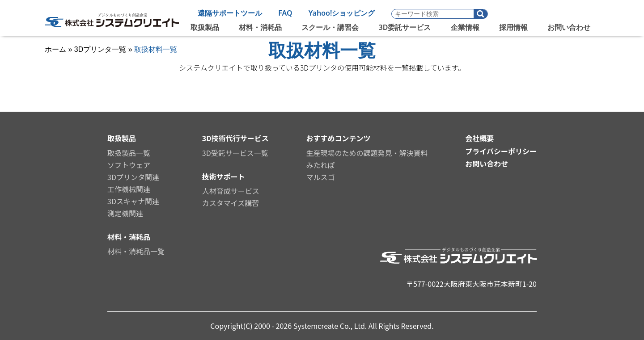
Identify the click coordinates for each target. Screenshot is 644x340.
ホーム (55, 49)
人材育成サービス (231, 191)
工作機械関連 (129, 189)
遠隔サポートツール (230, 13)
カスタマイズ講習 (231, 203)
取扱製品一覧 (129, 153)
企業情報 (465, 27)
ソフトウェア (129, 165)
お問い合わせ (569, 27)
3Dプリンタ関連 (133, 177)
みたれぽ (320, 165)
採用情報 (513, 27)
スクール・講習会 (330, 27)
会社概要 (479, 138)
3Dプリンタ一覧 (100, 49)
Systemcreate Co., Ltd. (331, 326)
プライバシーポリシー (501, 151)
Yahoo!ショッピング (342, 13)
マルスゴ (320, 177)
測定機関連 (125, 213)
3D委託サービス (405, 27)
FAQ (285, 13)
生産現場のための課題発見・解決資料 (367, 153)
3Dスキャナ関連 (133, 201)
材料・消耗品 (260, 27)
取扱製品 (205, 27)
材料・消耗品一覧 (136, 251)
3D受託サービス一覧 (235, 153)
